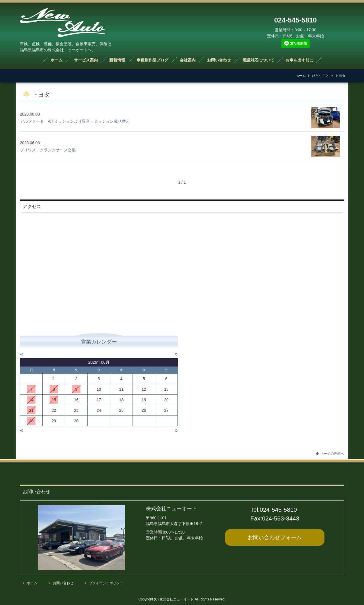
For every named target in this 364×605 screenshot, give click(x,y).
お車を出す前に (299, 60)
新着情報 (117, 60)
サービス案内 (86, 60)
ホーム (57, 60)
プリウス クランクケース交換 (48, 150)
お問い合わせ (219, 60)
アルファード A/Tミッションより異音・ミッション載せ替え (75, 121)
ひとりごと (320, 76)
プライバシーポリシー (106, 583)
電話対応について (258, 60)
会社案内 (188, 60)
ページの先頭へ (332, 454)
